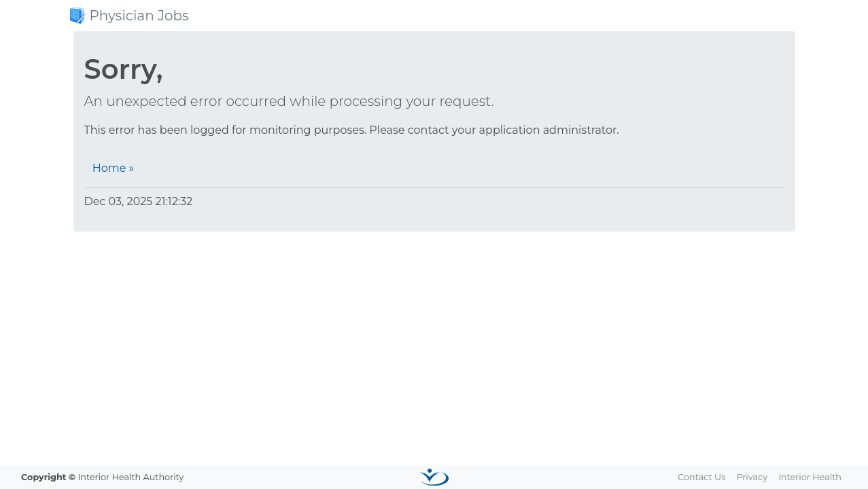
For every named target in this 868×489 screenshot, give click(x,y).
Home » (114, 168)
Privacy (752, 477)
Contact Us (701, 477)
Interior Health (810, 477)
